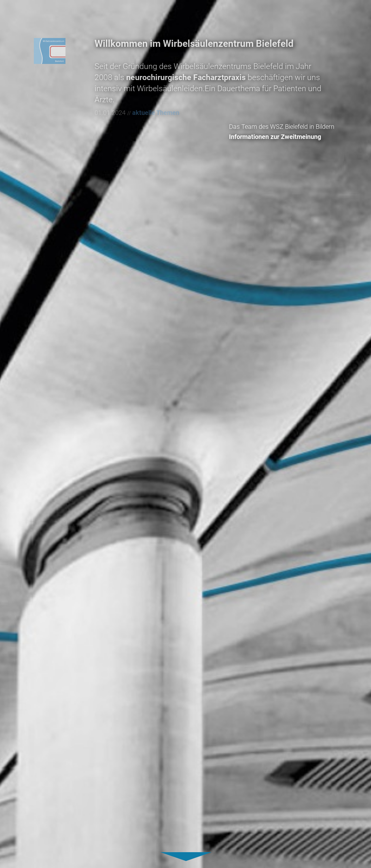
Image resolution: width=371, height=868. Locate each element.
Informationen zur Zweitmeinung (288, 137)
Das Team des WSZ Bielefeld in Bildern (295, 127)
